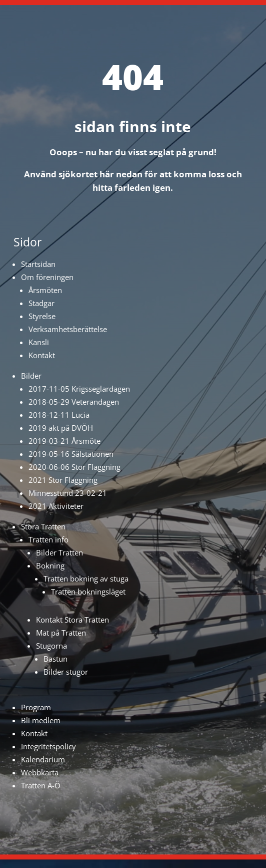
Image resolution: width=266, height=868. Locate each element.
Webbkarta (40, 772)
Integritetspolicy (48, 746)
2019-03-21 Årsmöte (64, 441)
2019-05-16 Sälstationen (71, 454)
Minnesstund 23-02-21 (68, 493)
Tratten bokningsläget (88, 592)
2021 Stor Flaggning (63, 480)
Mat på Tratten (61, 633)
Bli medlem (41, 720)
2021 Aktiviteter (56, 506)
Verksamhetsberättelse (68, 329)
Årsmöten (45, 290)
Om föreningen (47, 277)
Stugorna (51, 646)
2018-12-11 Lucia (59, 415)
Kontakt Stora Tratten (72, 620)
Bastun (55, 659)
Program (36, 707)
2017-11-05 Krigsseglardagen (79, 389)
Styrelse (42, 316)
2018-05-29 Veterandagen (74, 402)
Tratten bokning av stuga (86, 578)
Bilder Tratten (59, 552)
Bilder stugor (66, 672)
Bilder (31, 376)
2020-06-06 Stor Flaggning (74, 467)
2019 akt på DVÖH (61, 428)
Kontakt (42, 355)
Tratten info (48, 539)
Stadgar (41, 303)
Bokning (50, 565)
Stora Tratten (43, 526)
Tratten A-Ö (41, 785)
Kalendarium (43, 759)
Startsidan (38, 264)
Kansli (39, 342)
